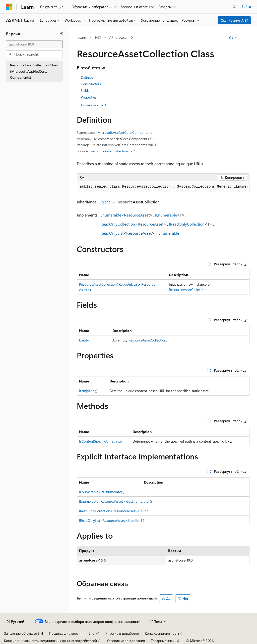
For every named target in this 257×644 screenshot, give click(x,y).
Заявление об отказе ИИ (23, 633)
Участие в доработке (122, 633)
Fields (85, 90)
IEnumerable (110, 215)
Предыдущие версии (66, 633)
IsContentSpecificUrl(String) (100, 441)
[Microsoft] (9, 7)
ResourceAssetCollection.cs (111, 151)
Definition (88, 77)
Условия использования (126, 641)
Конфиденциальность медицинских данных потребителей (50, 641)
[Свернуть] (61, 34)
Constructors (91, 84)
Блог (92, 633)
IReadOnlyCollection (117, 224)
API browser (118, 37)
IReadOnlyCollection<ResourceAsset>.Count (113, 511)
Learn (82, 37)
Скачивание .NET (234, 20)
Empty (84, 340)
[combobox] (34, 44)
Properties (89, 97)
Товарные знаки (164, 641)
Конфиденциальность (162, 633)
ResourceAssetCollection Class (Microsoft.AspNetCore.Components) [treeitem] (34, 71)
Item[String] (88, 391)
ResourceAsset (137, 215)
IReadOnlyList (111, 233)
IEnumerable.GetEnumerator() (102, 492)
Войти (246, 6)
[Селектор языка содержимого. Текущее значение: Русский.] (16, 622)
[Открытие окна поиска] (234, 7)
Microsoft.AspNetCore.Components (125, 132)
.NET (98, 37)
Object (104, 202)
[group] (163, 187)
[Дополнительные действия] (245, 38)
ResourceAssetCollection (188, 290)
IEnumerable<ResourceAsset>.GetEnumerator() (115, 501)
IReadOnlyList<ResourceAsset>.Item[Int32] (112, 520)
